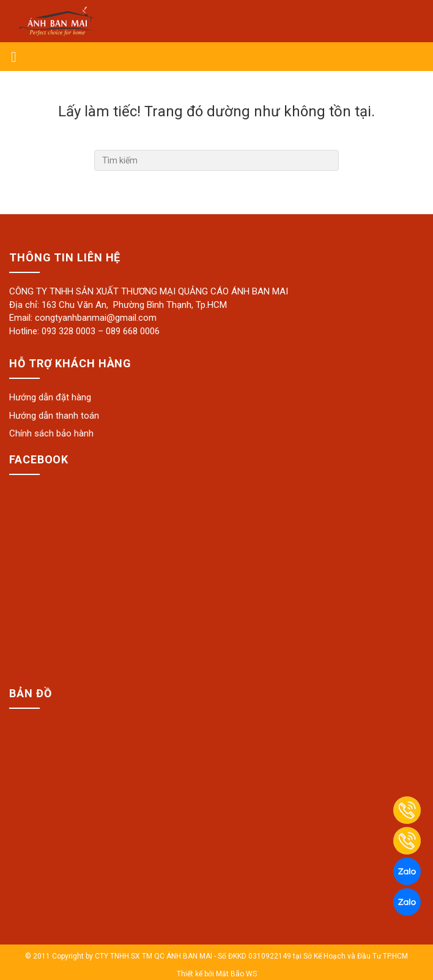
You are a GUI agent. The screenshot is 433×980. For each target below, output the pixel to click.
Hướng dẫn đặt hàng (50, 397)
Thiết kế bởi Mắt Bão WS (217, 974)
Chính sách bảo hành (51, 433)
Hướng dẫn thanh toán (54, 416)
